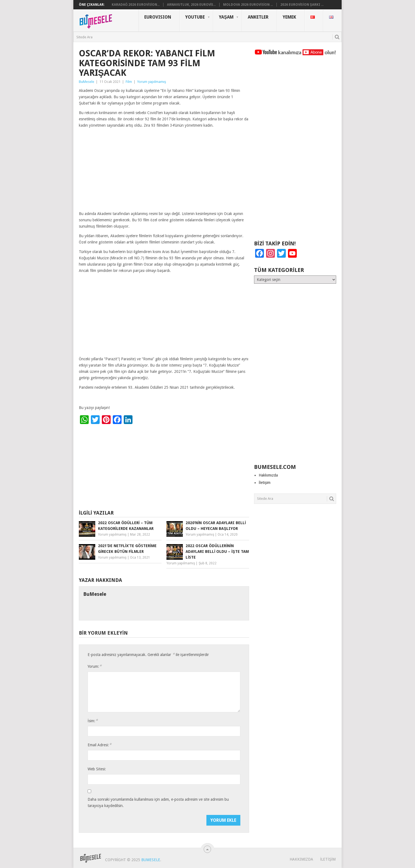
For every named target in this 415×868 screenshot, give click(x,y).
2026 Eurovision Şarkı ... (302, 5)
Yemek (289, 17)
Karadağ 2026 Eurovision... (136, 5)
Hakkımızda (268, 475)
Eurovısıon (158, 17)
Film (129, 82)
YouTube (195, 17)
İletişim (265, 483)
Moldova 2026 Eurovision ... (248, 5)
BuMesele (87, 82)
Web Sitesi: (97, 769)
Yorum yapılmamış (152, 82)
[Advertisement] (164, 170)
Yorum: (95, 666)
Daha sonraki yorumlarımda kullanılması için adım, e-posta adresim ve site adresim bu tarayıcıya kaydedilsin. (158, 802)
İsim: (93, 721)
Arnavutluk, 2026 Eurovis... (191, 5)
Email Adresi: (100, 745)
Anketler (258, 17)
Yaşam (226, 17)
